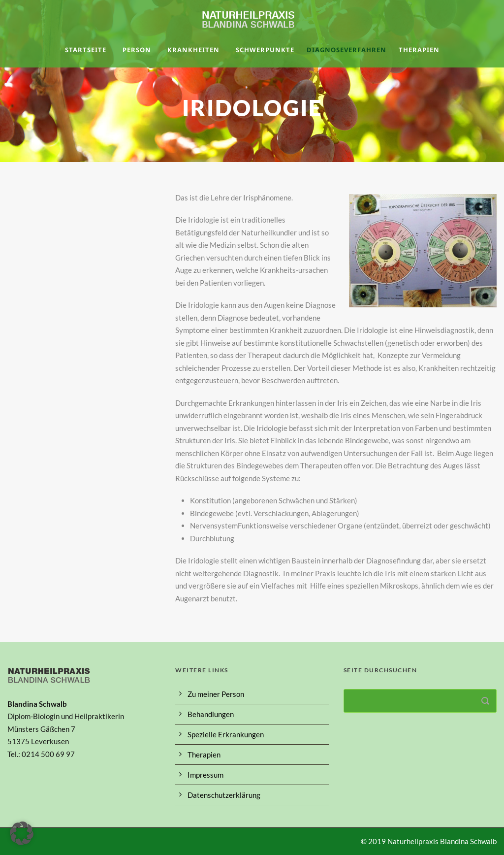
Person (137, 50)
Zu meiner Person (216, 694)
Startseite (86, 50)
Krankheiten (193, 50)
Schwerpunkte (265, 50)
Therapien (419, 50)
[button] (22, 833)
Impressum (205, 775)
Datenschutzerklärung (224, 795)
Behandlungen (211, 714)
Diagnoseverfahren (346, 50)
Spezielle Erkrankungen (226, 734)
